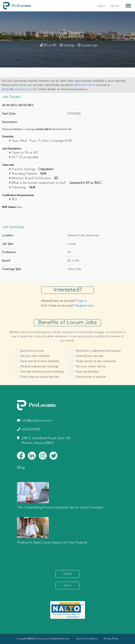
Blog (21, 468)
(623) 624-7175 (83, 85)
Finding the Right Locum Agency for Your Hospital (52, 543)
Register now (84, 306)
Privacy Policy (111, 639)
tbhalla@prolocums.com (17, 89)
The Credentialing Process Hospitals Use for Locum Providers (60, 508)
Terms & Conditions (86, 639)
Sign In (101, 6)
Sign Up (114, 6)
